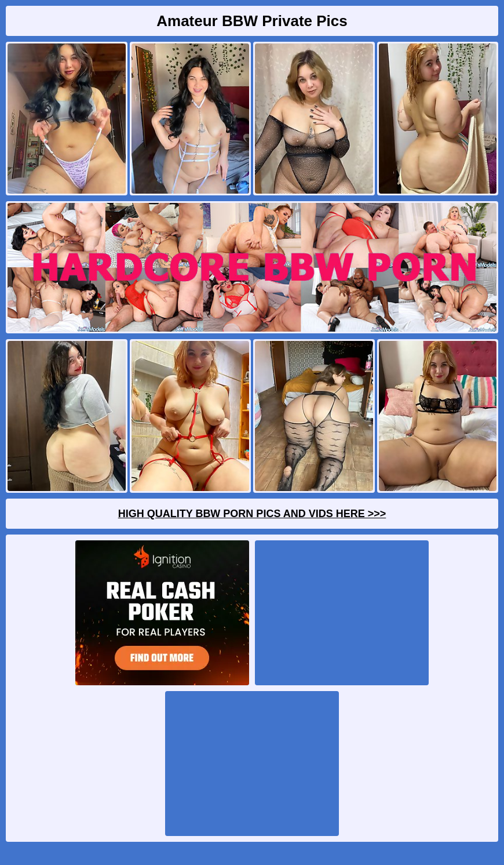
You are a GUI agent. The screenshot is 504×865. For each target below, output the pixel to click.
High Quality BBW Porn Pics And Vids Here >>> (252, 514)
